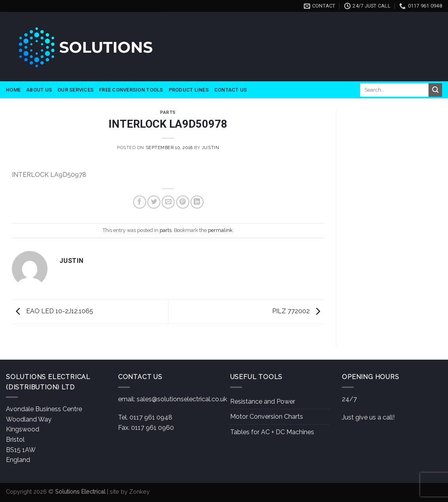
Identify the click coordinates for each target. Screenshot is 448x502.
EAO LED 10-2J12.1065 (52, 311)
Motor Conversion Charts (267, 417)
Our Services (75, 90)
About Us (39, 90)
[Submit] (435, 90)
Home (13, 90)
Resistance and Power (263, 401)
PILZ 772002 (298, 311)
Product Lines (189, 90)
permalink (220, 230)
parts (168, 112)
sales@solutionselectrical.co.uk (182, 399)
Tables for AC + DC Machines (272, 432)
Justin (210, 148)
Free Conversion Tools (131, 90)
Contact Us (231, 90)
